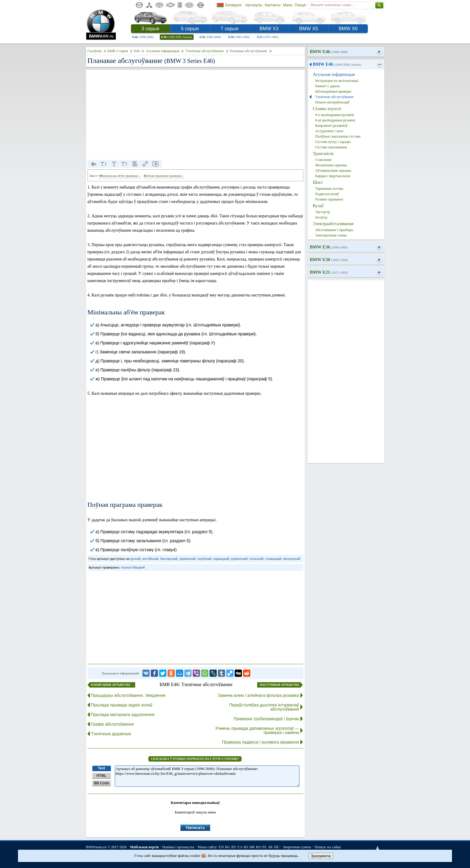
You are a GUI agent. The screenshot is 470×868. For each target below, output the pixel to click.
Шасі (318, 182)
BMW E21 (329, 272)
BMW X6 (348, 29)
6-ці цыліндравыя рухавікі (335, 120)
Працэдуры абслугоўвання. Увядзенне (128, 695)
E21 (268, 37)
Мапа (287, 5)
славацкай (273, 559)
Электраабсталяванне (333, 224)
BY (234, 847)
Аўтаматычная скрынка (333, 171)
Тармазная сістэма (329, 189)
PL (265, 847)
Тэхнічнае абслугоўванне (204, 51)
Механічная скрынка (331, 165)
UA (240, 847)
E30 (239, 37)
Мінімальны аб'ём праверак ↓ (120, 176)
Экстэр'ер (323, 212)
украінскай (187, 559)
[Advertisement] (195, 115)
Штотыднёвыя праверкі (333, 91)
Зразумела (321, 856)
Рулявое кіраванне (329, 199)
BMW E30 (329, 260)
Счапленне (324, 160)
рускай (135, 559)
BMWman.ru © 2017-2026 (106, 847)
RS (246, 847)
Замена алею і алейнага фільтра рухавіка (259, 695)
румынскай (239, 559)
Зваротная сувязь (297, 847)
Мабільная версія (144, 847)
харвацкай (221, 559)
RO (259, 847)
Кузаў (318, 206)
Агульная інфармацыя (162, 51)
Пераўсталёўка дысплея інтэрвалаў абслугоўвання (264, 707)
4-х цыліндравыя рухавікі (335, 115)
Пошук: (301, 5)
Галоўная (95, 51)
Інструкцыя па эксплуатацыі (337, 81)
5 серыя (190, 29)
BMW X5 (309, 29)
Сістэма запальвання (331, 147)
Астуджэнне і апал (329, 131)
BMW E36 (329, 247)
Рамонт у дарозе (328, 86)
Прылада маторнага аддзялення (123, 715)
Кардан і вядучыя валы (333, 176)
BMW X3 (269, 29)
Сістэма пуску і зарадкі (333, 142)
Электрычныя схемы (331, 235)
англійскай (150, 559)
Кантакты (272, 5)
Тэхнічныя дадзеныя (111, 734)
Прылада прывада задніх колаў (122, 705)
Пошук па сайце (328, 847)
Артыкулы (254, 5)
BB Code (101, 783)
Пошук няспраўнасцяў (333, 102)
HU (277, 847)
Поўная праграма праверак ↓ (164, 176)
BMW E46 (329, 52)
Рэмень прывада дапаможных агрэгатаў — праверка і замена (257, 730)
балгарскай (169, 559)
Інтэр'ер (321, 217)
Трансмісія (323, 153)
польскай (256, 559)
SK (271, 847)
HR (252, 847)
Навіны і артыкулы (178, 847)
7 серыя (229, 29)
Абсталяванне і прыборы (334, 230)
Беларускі (234, 5)
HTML (101, 776)
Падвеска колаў (327, 194)
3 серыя (150, 29)
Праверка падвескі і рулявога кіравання (261, 742)
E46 (143, 37)
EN (221, 847)
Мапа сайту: (208, 847)
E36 (210, 37)
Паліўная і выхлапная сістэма (338, 136)
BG (227, 847)
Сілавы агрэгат (327, 108)
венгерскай (292, 559)
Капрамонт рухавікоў (332, 126)
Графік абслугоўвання (113, 724)
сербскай (204, 559)
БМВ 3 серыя (118, 51)
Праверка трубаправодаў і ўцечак (266, 719)
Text (102, 768)
